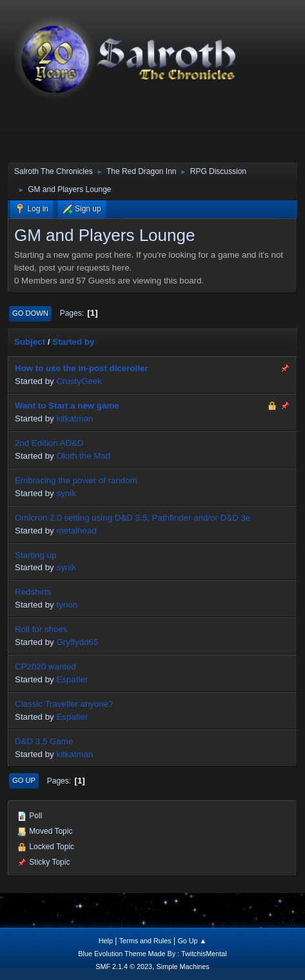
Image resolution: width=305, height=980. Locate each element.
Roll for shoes (41, 629)
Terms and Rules (145, 941)
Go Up (24, 780)
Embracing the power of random (76, 480)
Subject (30, 342)
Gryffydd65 (77, 642)
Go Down (30, 313)
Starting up (35, 555)
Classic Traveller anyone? (64, 704)
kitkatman (74, 418)
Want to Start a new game (67, 406)
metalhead (76, 531)
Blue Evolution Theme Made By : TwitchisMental (152, 954)
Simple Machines (183, 966)
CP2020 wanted (45, 667)
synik (66, 493)
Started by (73, 342)
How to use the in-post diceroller (82, 368)
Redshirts (33, 592)
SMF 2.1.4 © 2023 (124, 966)
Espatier (72, 679)
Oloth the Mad (83, 456)
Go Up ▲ (192, 941)
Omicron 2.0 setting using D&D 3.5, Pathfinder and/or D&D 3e (133, 518)
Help (106, 941)
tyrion (67, 605)
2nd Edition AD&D (49, 443)
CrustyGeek (79, 381)
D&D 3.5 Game (44, 741)
